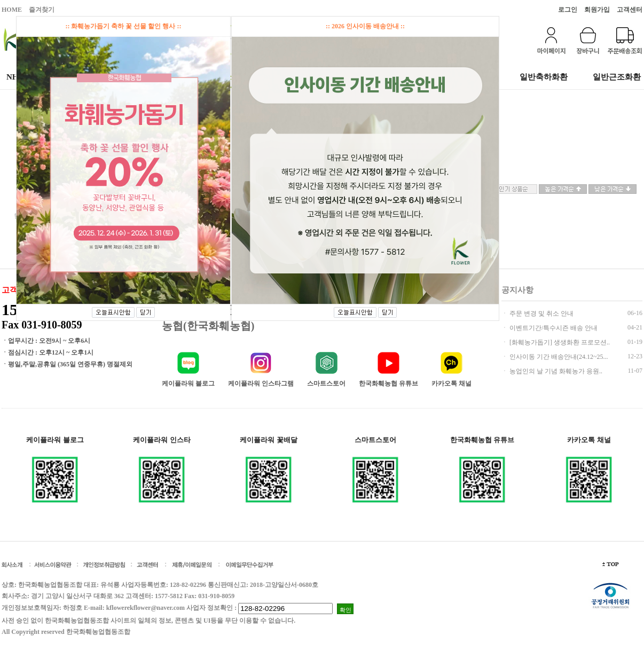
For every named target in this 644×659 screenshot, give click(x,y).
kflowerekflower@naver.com (146, 608)
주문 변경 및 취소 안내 (541, 313)
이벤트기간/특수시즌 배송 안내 (553, 328)
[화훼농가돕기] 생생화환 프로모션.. (559, 342)
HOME (12, 10)
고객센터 (630, 10)
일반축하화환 (544, 77)
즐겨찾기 (42, 10)
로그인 (568, 10)
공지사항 (517, 290)
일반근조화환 (617, 77)
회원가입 (597, 10)
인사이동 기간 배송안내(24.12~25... (558, 357)
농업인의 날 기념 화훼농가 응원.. (555, 371)
